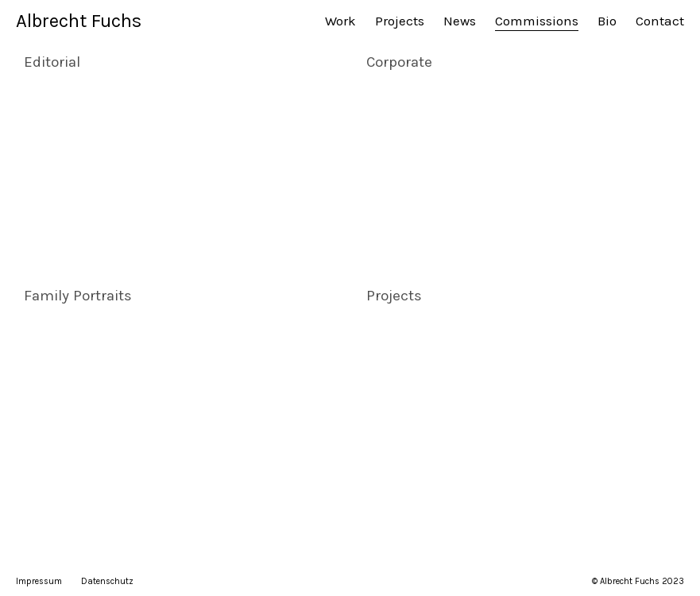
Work (340, 21)
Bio (607, 21)
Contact (660, 21)
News (460, 21)
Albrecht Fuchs (79, 21)
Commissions (537, 21)
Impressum (39, 581)
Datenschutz (107, 581)
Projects (400, 21)
